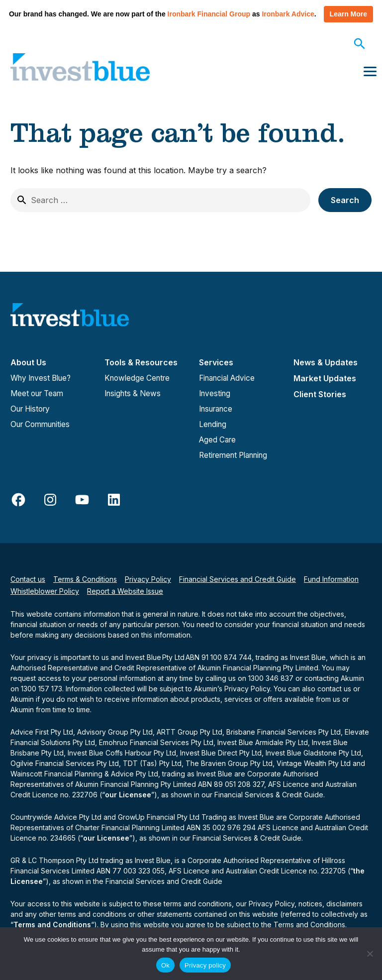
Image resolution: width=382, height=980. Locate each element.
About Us (28, 362)
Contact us (28, 579)
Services (216, 362)
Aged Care (217, 440)
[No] (370, 954)
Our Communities (40, 424)
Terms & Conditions (85, 579)
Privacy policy (205, 965)
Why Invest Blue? (41, 378)
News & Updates (326, 362)
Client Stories (320, 394)
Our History (30, 409)
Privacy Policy (148, 579)
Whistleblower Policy (45, 591)
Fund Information (331, 579)
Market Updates (325, 378)
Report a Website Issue (125, 591)
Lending (213, 424)
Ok (165, 965)
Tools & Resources (141, 362)
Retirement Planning (233, 455)
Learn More (348, 14)
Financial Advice (227, 378)
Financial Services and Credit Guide (238, 579)
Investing (215, 393)
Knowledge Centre (137, 378)
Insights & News (133, 393)
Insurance (216, 409)
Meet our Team (37, 393)
